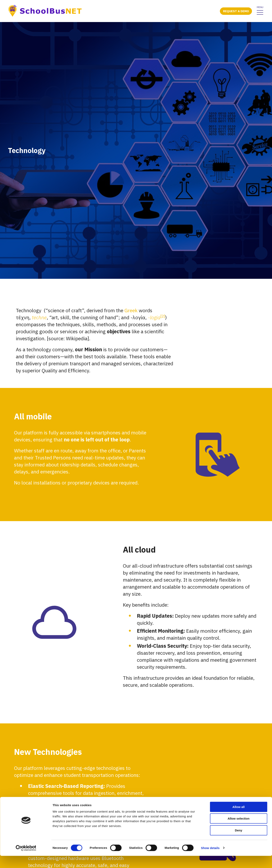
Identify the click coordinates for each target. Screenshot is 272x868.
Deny (239, 842)
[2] (163, 493)
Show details (210, 860)
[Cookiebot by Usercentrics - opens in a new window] (26, 860)
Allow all (239, 819)
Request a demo (236, 11)
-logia (154, 495)
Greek (131, 488)
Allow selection (238, 831)
